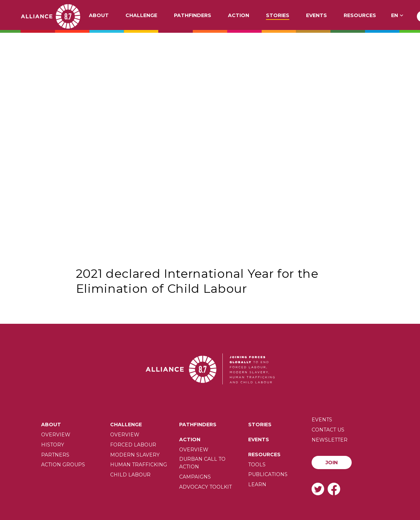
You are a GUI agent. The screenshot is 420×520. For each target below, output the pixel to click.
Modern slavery (135, 455)
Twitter (318, 489)
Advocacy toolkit (205, 487)
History (53, 445)
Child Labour (130, 475)
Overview (56, 435)
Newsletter (330, 440)
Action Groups (63, 465)
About (99, 16)
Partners (55, 455)
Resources (360, 16)
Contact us (328, 430)
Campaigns (195, 477)
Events (316, 16)
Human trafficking (139, 465)
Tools (257, 465)
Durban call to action (202, 463)
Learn (257, 484)
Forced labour (133, 445)
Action (239, 16)
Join (332, 462)
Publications (268, 474)
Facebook (334, 489)
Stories (278, 16)
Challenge (141, 16)
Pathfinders (193, 16)
